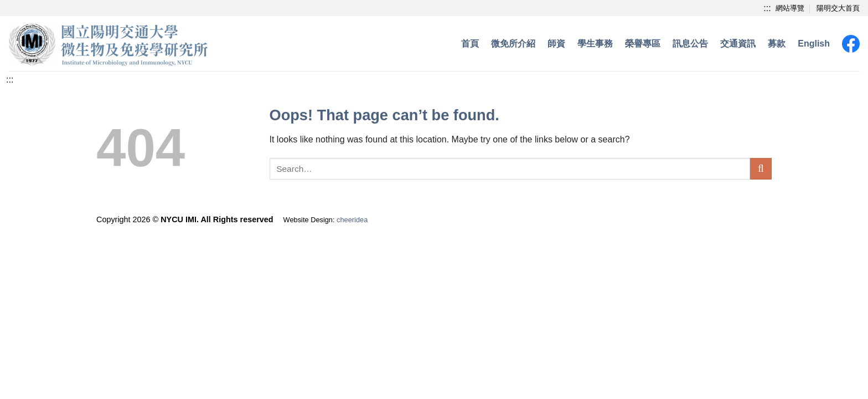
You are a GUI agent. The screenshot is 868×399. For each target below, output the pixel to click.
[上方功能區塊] (767, 8)
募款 (777, 44)
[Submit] (761, 169)
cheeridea (352, 220)
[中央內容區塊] (10, 80)
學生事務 (595, 44)
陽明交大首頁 (838, 8)
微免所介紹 (513, 44)
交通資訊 (738, 44)
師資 (556, 44)
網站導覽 (790, 8)
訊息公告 (690, 44)
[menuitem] (814, 44)
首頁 (470, 44)
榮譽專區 (643, 44)
